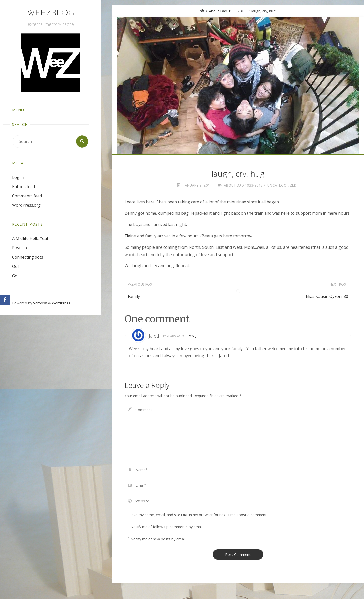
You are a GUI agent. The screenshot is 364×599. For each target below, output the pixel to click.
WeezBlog (51, 13)
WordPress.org (26, 205)
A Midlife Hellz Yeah (31, 239)
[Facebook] (5, 300)
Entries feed (24, 187)
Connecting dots (28, 257)
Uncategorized (282, 185)
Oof (16, 266)
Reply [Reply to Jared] (192, 336)
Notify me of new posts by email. (158, 539)
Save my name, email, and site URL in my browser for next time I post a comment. (197, 515)
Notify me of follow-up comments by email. (167, 527)
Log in (18, 177)
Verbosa (40, 303)
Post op (19, 248)
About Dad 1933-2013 (227, 11)
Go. (15, 276)
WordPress (61, 303)
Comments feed (27, 196)
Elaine (130, 236)
